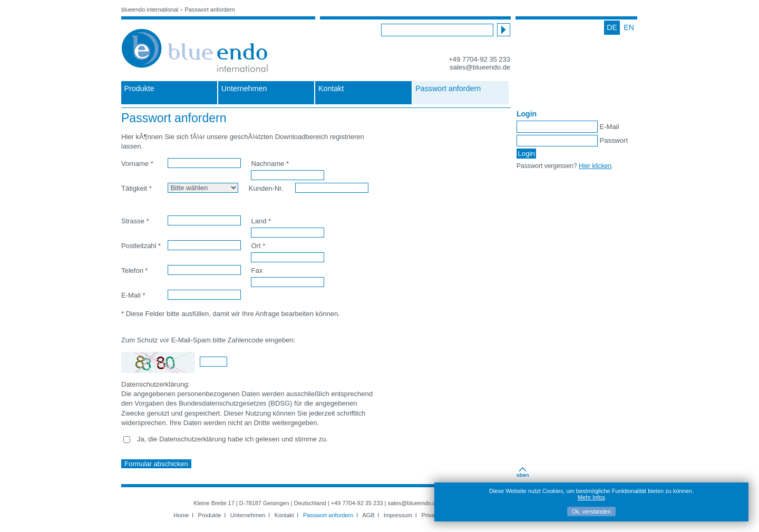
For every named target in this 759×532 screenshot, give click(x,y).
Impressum (398, 515)
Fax (257, 270)
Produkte (139, 88)
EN (629, 27)
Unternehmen (244, 88)
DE (612, 27)
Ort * (258, 246)
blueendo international (150, 9)
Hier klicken (595, 166)
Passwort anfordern (210, 9)
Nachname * (270, 164)
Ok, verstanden (592, 511)
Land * (261, 221)
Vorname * (137, 164)
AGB (369, 515)
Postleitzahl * (141, 246)
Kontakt (331, 88)
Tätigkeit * (137, 188)
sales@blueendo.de (480, 67)
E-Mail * (133, 295)
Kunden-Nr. (266, 188)
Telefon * (135, 270)
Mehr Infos (591, 497)
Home (181, 515)
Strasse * (135, 221)
